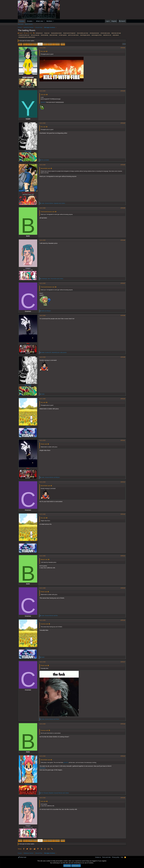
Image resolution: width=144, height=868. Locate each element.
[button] (34, 21)
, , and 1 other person (54, 352)
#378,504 (123, 165)
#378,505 (123, 208)
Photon (28, 427)
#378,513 (123, 514)
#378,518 (123, 724)
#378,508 (123, 316)
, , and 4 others (53, 203)
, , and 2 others (55, 793)
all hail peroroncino (94, 33)
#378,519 (123, 756)
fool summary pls (35, 35)
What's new (40, 21)
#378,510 (123, 399)
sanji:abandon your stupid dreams (27, 37)
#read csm (47, 33)
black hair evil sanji (116, 33)
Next (62, 44)
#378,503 (123, 123)
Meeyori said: (44, 559)
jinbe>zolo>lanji (53, 35)
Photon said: (44, 444)
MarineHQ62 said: (46, 168)
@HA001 (43, 102)
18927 (45, 44)
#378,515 (123, 588)
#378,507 (123, 283)
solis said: (43, 95)
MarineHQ (28, 151)
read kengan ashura (85, 35)
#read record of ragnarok (69, 33)
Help (122, 857)
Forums (22, 21)
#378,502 (123, 91)
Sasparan (28, 784)
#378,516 (123, 620)
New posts (21, 24)
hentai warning (44, 35)
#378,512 (123, 482)
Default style (22, 857)
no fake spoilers (63, 35)
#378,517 (123, 662)
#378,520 (123, 798)
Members (49, 21)
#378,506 (123, 240)
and (45, 160)
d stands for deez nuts (24, 35)
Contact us (98, 857)
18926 (40, 44)
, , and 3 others (52, 279)
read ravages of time (97, 35)
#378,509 (123, 357)
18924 (30, 44)
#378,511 (123, 440)
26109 (57, 44)
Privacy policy (116, 857)
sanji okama (116, 35)
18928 (50, 44)
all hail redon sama (105, 33)
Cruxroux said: (45, 624)
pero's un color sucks (73, 35)
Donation (30, 21)
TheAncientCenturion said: (48, 212)
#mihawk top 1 (39, 33)
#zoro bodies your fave (83, 33)
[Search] (122, 21)
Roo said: (43, 51)
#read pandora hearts (56, 33)
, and (51, 477)
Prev (20, 44)
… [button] (26, 44)
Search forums (29, 24)
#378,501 (123, 48)
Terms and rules (106, 857)
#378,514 (123, 556)
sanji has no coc (107, 35)
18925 (35, 44)
